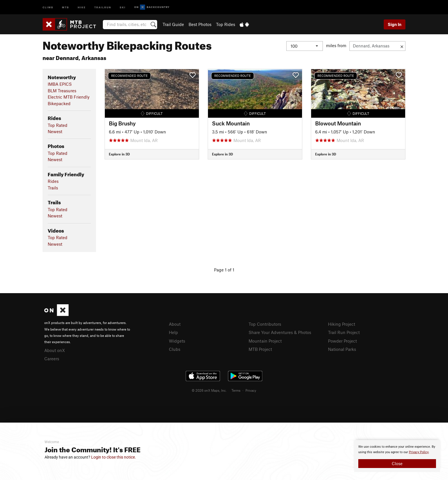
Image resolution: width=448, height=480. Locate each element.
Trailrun (103, 7)
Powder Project (342, 341)
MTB (66, 7)
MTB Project (260, 349)
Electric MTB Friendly (69, 97)
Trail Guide (173, 24)
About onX (55, 350)
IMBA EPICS (60, 84)
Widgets (177, 341)
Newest (55, 131)
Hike (82, 7)
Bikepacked (59, 103)
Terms (236, 390)
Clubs (175, 349)
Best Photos (200, 24)
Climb (48, 7)
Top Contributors (265, 324)
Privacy (251, 390)
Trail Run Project (344, 332)
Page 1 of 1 (224, 270)
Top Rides (226, 24)
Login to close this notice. (114, 457)
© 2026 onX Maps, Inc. (209, 390)
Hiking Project (342, 324)
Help (173, 332)
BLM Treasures (62, 91)
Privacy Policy (419, 452)
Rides (53, 181)
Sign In (395, 24)
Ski (123, 7)
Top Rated (58, 125)
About (175, 324)
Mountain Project (265, 341)
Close (397, 463)
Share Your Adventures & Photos (280, 332)
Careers (52, 359)
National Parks (342, 349)
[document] (397, 456)
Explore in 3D (119, 154)
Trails (53, 188)
